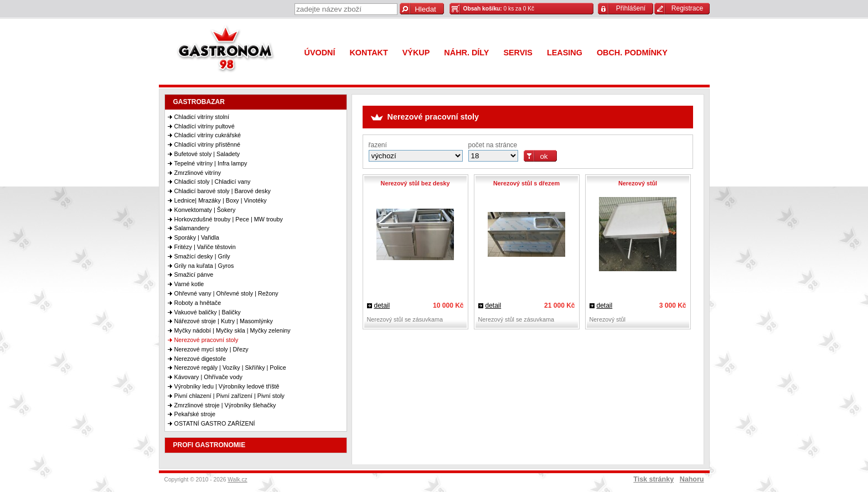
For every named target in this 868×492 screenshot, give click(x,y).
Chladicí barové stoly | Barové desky (223, 191)
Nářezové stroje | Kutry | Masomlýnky (224, 321)
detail (382, 305)
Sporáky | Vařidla (197, 237)
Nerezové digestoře (200, 359)
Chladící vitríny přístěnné (207, 144)
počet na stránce (493, 145)
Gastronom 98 (228, 51)
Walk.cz (237, 480)
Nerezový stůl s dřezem (526, 183)
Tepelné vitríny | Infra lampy (211, 163)
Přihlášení (631, 8)
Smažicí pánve (194, 275)
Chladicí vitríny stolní (202, 117)
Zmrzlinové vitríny (198, 173)
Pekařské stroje (195, 414)
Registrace (687, 8)
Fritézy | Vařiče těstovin (205, 247)
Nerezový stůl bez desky (415, 183)
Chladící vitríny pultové (205, 126)
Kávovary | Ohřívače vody (208, 377)
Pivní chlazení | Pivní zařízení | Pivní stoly (229, 396)
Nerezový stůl (638, 183)
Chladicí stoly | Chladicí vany (213, 182)
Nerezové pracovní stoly (206, 340)
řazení (378, 145)
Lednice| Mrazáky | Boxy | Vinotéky (221, 200)
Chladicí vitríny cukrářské (208, 135)
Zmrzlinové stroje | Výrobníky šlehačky (225, 405)
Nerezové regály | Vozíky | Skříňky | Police (230, 367)
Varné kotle (189, 284)
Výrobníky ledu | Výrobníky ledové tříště (227, 386)
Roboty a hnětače (198, 303)
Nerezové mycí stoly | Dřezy (211, 349)
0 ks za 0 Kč (499, 9)
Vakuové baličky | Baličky (208, 312)
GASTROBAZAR (199, 102)
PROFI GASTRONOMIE (210, 445)
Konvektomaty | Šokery (205, 210)
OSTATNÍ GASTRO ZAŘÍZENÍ (215, 423)
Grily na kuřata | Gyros (204, 266)
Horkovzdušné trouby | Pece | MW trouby (229, 219)
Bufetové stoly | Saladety (207, 154)
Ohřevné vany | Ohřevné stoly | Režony (226, 293)
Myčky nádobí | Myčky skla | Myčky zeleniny (232, 330)
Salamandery (192, 228)
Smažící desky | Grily (202, 256)
